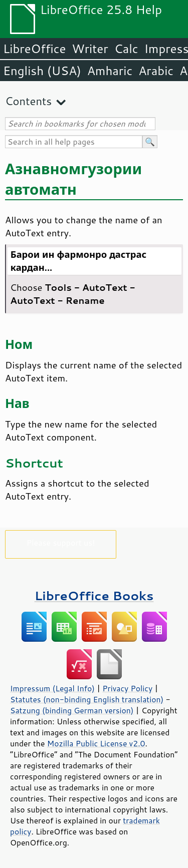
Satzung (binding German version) (72, 710)
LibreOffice (34, 49)
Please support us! (61, 542)
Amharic (110, 71)
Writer (90, 49)
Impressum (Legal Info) (52, 688)
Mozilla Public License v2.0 (96, 743)
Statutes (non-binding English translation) (87, 699)
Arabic (156, 71)
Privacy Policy (127, 688)
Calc (126, 49)
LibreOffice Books (94, 595)
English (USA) (42, 71)
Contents (28, 101)
